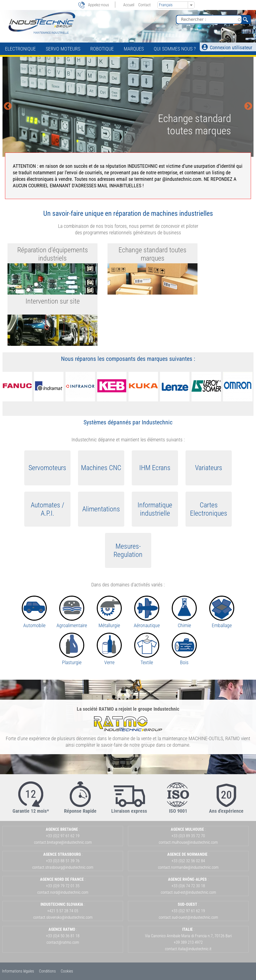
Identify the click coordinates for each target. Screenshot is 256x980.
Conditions (47, 971)
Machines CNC (101, 468)
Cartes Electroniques (209, 509)
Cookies (67, 971)
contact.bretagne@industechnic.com (63, 842)
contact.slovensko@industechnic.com (63, 917)
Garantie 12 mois (30, 811)
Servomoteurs (47, 468)
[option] (128, 107)
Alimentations (101, 509)
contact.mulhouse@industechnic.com (188, 842)
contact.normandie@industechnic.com (188, 867)
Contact (144, 5)
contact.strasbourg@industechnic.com (63, 867)
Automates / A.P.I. (47, 509)
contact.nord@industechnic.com (63, 892)
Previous (8, 107)
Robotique (102, 49)
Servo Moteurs (63, 49)
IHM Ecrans (155, 468)
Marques (134, 49)
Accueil (129, 5)
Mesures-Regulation (128, 550)
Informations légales (18, 971)
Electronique (20, 49)
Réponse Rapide (80, 811)
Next (248, 107)
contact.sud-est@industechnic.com (188, 892)
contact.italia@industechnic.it (188, 949)
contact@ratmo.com (63, 942)
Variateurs (209, 468)
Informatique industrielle (155, 509)
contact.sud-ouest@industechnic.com (188, 917)
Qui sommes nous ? (175, 49)
